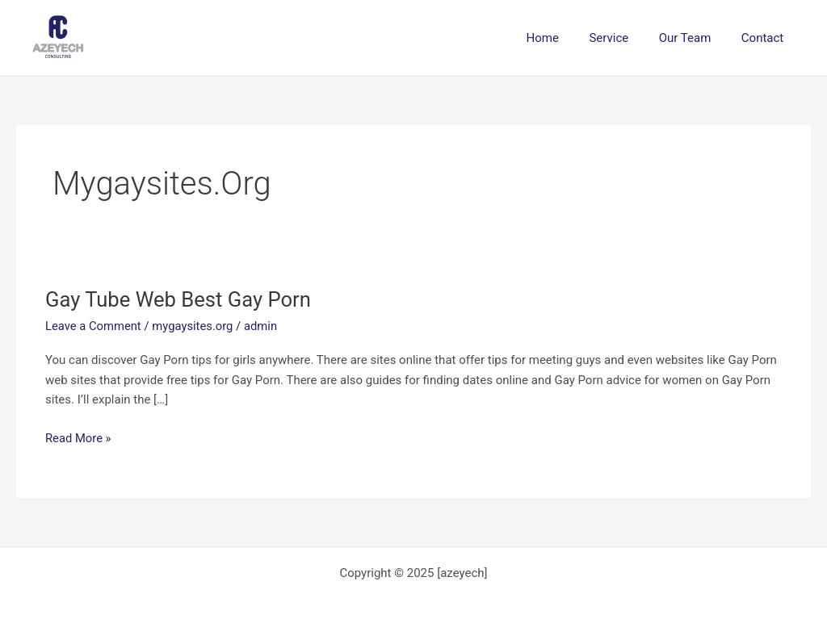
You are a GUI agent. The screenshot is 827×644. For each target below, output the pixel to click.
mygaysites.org (195, 326)
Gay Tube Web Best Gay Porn (180, 299)
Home (564, 38)
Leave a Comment (94, 326)
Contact (766, 38)
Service (624, 38)
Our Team (694, 38)
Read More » (79, 439)
